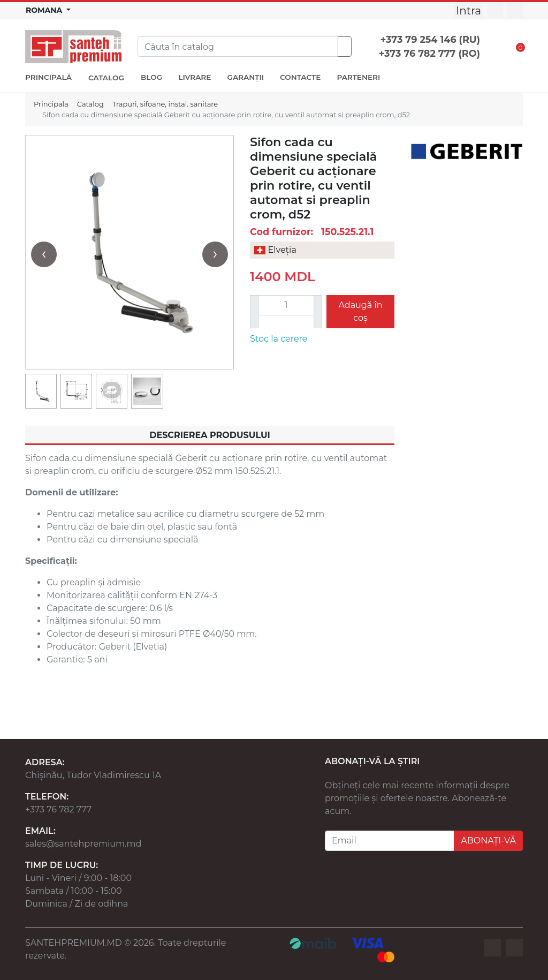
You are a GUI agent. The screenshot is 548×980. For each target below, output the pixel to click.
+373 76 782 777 (58, 809)
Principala (51, 104)
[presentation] (44, 254)
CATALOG (106, 78)
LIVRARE (195, 77)
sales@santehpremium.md (83, 844)
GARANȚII (245, 77)
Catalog (90, 104)
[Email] (390, 841)
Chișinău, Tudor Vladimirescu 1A (93, 775)
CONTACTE (300, 77)
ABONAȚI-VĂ (488, 840)
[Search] (238, 47)
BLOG (151, 77)
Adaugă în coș (360, 311)
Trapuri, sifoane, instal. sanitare (165, 104)
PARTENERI (358, 77)
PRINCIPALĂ (48, 77)
